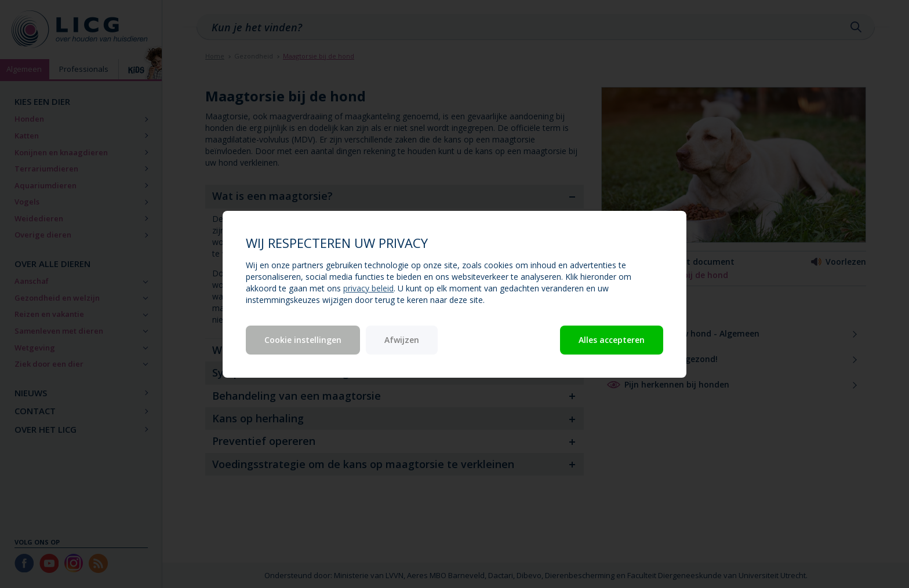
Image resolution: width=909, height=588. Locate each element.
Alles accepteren (612, 340)
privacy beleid (368, 288)
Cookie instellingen (303, 340)
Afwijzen (402, 340)
